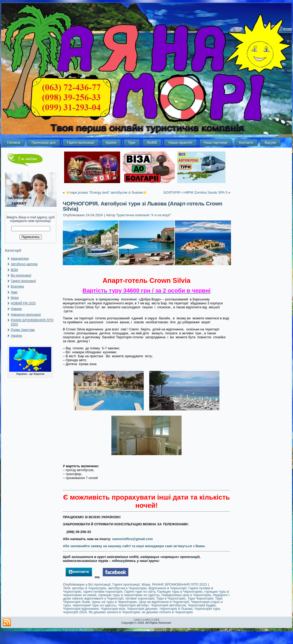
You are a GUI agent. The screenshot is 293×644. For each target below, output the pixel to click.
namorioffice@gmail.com (132, 539)
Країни (111, 142)
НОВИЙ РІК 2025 (23, 303)
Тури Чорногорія (200, 598)
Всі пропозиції (21, 275)
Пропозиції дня (43, 142)
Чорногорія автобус (134, 605)
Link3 (156, 620)
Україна (16, 336)
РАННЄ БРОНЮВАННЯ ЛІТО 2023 (180, 584)
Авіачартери (20, 259)
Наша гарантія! (180, 142)
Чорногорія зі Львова (176, 609)
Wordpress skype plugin (147, 635)
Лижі (14, 292)
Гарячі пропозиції (81, 142)
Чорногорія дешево (142, 609)
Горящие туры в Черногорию (180, 592)
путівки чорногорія (140, 598)
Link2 (146, 620)
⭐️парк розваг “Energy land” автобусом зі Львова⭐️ (106, 192)
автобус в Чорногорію (89, 588)
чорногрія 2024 (75, 612)
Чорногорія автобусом (168, 605)
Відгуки (270, 142)
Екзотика (17, 286)
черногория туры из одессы (94, 605)
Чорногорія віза (113, 609)
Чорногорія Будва (202, 605)
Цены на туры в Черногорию (114, 602)
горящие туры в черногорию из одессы (129, 595)
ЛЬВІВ (152, 142)
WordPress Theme (150, 632)
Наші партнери (216, 142)
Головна (14, 142)
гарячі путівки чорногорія (103, 592)
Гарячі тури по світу (140, 592)
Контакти (246, 142)
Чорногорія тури (207, 609)
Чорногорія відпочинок (81, 609)
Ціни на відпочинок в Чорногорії (164, 602)
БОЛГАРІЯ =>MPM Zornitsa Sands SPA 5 (196, 192)
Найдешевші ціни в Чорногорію (186, 595)
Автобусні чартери (24, 264)
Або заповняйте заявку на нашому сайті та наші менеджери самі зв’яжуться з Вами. (134, 546)
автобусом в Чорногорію (127, 588)
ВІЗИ (14, 270)
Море (15, 298)
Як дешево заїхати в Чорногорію (114, 612)
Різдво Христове (23, 330)
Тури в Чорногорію (171, 598)
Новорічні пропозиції (26, 315)
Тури (132, 142)
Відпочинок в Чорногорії (167, 588)
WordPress (127, 632)
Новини (16, 309)
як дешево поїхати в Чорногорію (167, 612)
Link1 (137, 620)
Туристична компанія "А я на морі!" (144, 215)
